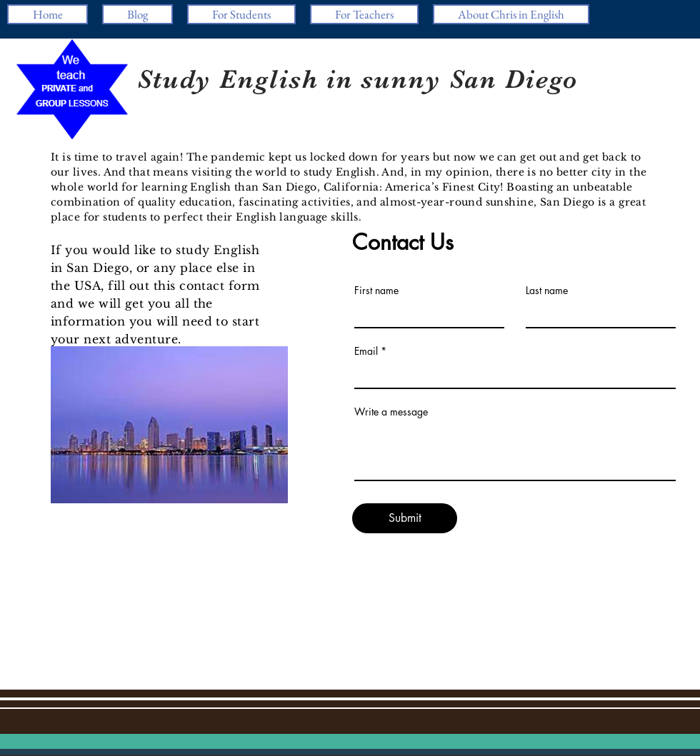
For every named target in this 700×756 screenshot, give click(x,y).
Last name (547, 291)
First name (376, 291)
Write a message (391, 412)
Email (366, 351)
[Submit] (405, 518)
